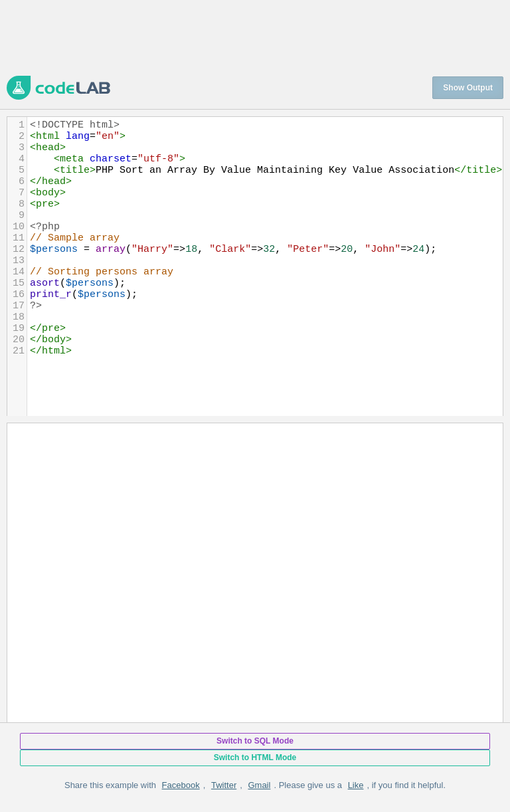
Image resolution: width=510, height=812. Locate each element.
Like (356, 785)
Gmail (259, 785)
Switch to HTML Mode (255, 758)
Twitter (224, 785)
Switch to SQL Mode (255, 741)
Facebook (181, 785)
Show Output (468, 88)
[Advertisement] (248, 37)
